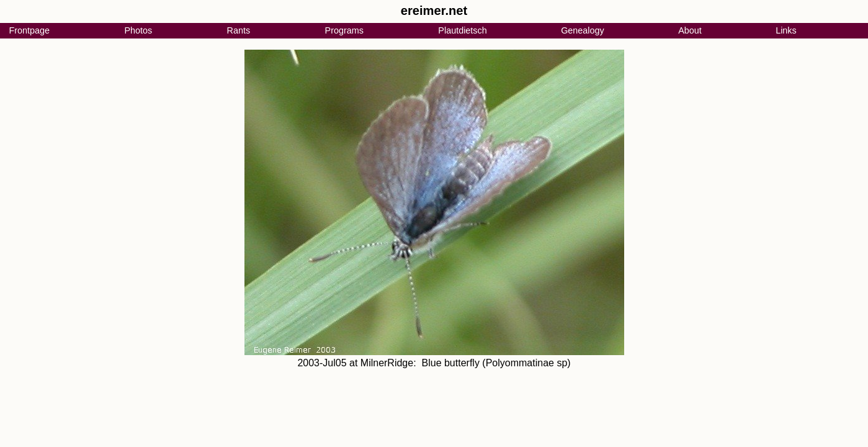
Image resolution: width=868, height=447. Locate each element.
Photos (138, 30)
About (690, 30)
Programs (344, 30)
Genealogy (583, 30)
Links (786, 30)
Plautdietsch (462, 30)
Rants (239, 30)
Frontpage (29, 30)
